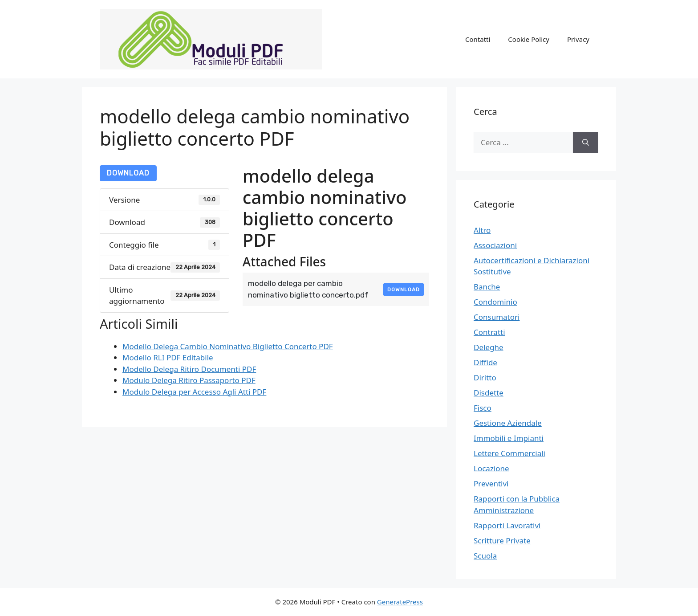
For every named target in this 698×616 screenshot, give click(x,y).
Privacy (578, 39)
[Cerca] (586, 143)
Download (128, 173)
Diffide (485, 362)
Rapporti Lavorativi (507, 525)
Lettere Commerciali (509, 453)
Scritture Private (502, 541)
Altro (482, 230)
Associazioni (495, 245)
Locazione (491, 468)
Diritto (485, 377)
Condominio (495, 302)
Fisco (483, 408)
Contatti (478, 39)
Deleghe (489, 347)
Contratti (489, 332)
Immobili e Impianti (509, 438)
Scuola (485, 556)
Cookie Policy (529, 39)
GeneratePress (400, 602)
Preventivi (491, 483)
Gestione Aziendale (508, 423)
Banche (487, 287)
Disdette (489, 393)
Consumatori (497, 317)
